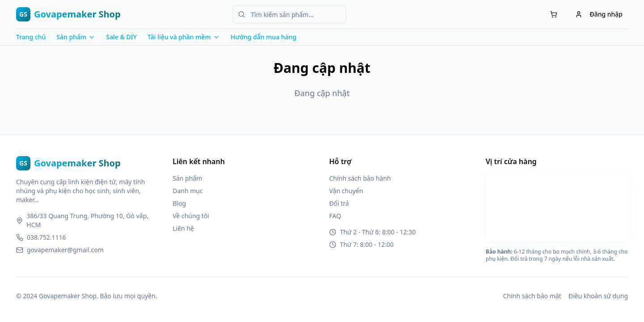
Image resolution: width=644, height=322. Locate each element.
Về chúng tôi (191, 216)
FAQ (335, 216)
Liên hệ (183, 228)
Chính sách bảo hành (360, 178)
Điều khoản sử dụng (598, 296)
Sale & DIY (121, 37)
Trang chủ (31, 37)
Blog (179, 203)
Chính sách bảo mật (532, 296)
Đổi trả (339, 203)
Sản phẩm (187, 178)
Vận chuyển (346, 191)
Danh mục (188, 191)
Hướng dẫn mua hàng (264, 37)
